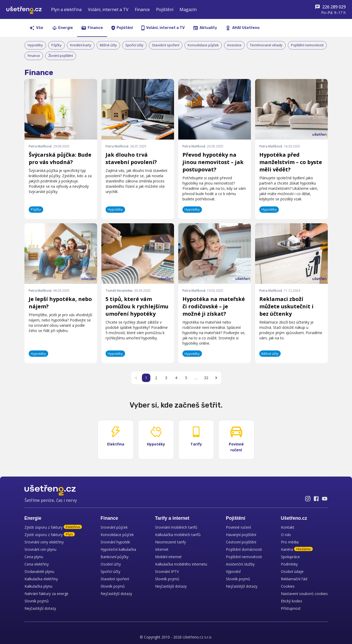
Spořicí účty (110, 571)
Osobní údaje (292, 571)
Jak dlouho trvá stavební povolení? (131, 158)
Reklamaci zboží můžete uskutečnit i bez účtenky (286, 306)
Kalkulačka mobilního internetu (181, 564)
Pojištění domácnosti (244, 549)
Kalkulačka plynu (38, 586)
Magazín (188, 9)
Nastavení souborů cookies (304, 594)
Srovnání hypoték (115, 542)
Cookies (288, 586)
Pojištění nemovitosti (244, 557)
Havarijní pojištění (241, 535)
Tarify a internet (172, 518)
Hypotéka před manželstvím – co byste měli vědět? (291, 162)
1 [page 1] (146, 378)
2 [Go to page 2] (156, 378)
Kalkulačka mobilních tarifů (178, 535)
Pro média (290, 542)
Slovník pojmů (37, 601)
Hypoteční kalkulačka (118, 549)
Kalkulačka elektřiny (41, 579)
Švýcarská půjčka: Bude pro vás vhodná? (60, 158)
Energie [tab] (63, 28)
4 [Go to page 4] (176, 378)
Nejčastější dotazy (40, 608)
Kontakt (288, 527)
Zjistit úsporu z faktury (53, 527)
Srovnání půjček (114, 527)
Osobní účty (111, 564)
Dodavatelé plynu (39, 571)
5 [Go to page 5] (186, 378)
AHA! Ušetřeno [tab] (242, 28)
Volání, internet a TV (108, 9)
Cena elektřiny (37, 564)
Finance (142, 9)
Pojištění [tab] (122, 28)
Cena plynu (34, 557)
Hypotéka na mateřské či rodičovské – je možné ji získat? (214, 306)
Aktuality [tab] (205, 28)
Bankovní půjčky (115, 557)
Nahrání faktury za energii (46, 594)
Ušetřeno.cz (294, 518)
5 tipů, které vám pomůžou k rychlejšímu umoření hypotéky (137, 306)
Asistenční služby (240, 564)
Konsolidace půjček (117, 535)
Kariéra (297, 549)
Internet (162, 549)
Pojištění (165, 9)
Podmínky (289, 564)
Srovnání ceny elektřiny (44, 542)
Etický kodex (291, 601)
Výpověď (233, 571)
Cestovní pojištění (241, 542)
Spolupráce (290, 557)
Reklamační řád (294, 579)
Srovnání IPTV (167, 571)
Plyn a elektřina (66, 9)
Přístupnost (291, 608)
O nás (286, 535)
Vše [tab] (36, 28)
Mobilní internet (168, 557)
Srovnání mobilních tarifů (176, 527)
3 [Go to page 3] (166, 378)
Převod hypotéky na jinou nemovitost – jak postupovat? (213, 162)
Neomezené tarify (170, 542)
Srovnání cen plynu (40, 549)
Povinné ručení (238, 527)
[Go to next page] (216, 378)
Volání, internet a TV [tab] (163, 28)
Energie (33, 518)
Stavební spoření (115, 579)
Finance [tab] (92, 28)
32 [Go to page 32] (206, 378)
